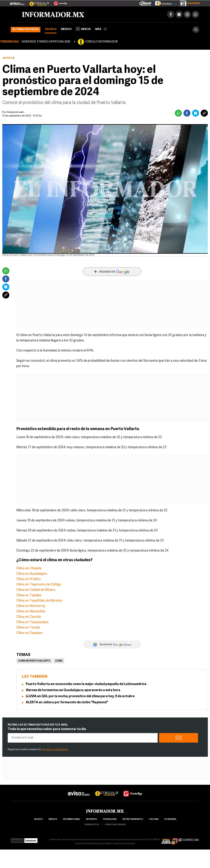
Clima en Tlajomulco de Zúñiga (39, 585)
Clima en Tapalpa (29, 595)
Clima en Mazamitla (31, 612)
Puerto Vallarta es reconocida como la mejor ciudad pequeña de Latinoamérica (86, 684)
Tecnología (110, 819)
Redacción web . (16, 112)
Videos (83, 29)
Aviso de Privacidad (84, 844)
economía (170, 819)
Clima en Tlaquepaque (32, 622)
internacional (71, 819)
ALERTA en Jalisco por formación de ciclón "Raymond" (67, 702)
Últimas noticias (26, 30)
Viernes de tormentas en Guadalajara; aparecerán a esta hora (73, 690)
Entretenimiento (133, 819)
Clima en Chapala (29, 568)
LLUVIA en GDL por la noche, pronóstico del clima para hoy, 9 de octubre (80, 696)
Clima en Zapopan (29, 633)
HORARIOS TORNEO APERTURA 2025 (46, 42)
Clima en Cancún (29, 617)
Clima (59, 661)
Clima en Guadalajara (32, 574)
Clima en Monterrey (31, 606)
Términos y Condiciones (55, 749)
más (101, 29)
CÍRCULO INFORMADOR (102, 42)
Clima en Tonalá (28, 628)
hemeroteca (92, 825)
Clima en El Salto (29, 579)
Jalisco (51, 29)
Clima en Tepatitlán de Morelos (39, 601)
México (66, 29)
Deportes (91, 819)
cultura (154, 819)
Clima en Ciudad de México (36, 590)
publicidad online (115, 825)
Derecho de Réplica (103, 844)
